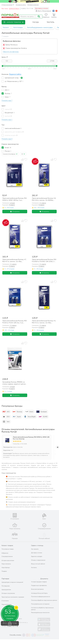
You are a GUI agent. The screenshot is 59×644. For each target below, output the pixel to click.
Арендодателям (6, 590)
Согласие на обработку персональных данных (42, 609)
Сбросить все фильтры (11, 52)
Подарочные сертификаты (39, 585)
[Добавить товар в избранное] (26, 159)
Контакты (34, 568)
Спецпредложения (7, 556)
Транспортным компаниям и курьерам (13, 597)
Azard (17, 417)
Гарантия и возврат (37, 556)
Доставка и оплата (42, 8)
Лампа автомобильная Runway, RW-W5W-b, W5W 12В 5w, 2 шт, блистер (31, 438)
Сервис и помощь (37, 546)
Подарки (4, 571)
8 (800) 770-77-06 (27, 9)
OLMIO (43, 417)
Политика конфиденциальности (41, 597)
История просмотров (8, 560)
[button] (13, 22)
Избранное (5, 553)
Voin (6, 422)
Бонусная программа (37, 589)
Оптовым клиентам (33, 5)
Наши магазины (6, 564)
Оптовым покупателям (8, 593)
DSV (6, 417)
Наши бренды (6, 568)
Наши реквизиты (7, 604)
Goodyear (41, 412)
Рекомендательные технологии (40, 613)
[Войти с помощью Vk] (53, 11)
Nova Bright (29, 417)
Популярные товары (8, 549)
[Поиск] (39, 17)
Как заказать (35, 549)
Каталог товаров (7, 546)
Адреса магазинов (8, 5)
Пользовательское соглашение (40, 604)
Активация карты (21, 5)
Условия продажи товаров (39, 582)
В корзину (15, 212)
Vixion (29, 412)
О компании (5, 601)
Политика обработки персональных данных (44, 600)
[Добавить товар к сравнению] (22, 159)
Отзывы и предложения (38, 560)
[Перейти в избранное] (46, 16)
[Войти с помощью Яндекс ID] (56, 11)
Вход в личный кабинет (38, 564)
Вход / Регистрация (43, 11)
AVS (6, 412)
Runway (17, 412)
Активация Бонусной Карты (39, 593)
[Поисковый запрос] (27, 17)
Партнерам (5, 579)
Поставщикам (6, 586)
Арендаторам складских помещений (12, 582)
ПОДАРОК (10, 623)
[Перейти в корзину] (54, 16)
